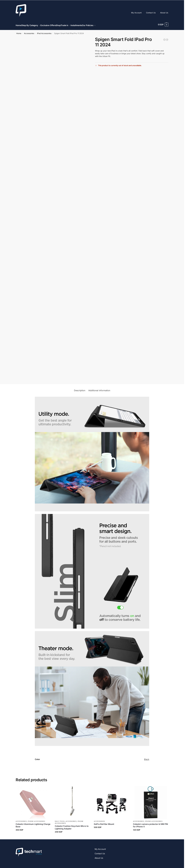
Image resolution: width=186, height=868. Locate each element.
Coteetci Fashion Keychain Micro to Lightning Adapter (72, 826)
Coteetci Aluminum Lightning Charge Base (33, 824)
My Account (136, 13)
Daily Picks (60, 820)
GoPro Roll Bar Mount (104, 823)
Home (19, 32)
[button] (163, 25)
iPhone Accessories (36, 820)
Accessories (29, 32)
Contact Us (151, 13)
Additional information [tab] (99, 389)
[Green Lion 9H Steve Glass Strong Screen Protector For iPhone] (167, 38)
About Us (164, 13)
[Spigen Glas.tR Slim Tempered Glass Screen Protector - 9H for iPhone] (164, 38)
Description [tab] (80, 389)
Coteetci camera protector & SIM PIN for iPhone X (150, 824)
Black (147, 758)
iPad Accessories (44, 32)
